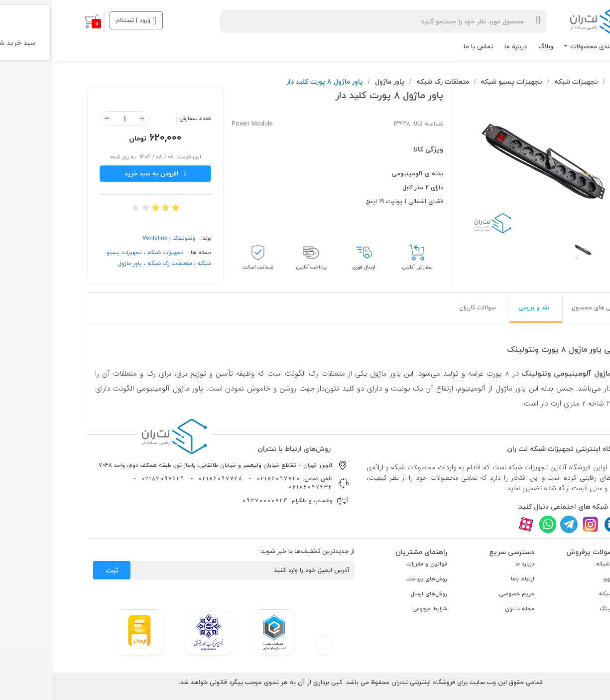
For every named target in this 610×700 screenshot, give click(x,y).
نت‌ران (564, 81)
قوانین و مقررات (371, 564)
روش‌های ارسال (374, 594)
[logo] (547, 21)
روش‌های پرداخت (371, 579)
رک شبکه (555, 594)
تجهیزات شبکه (521, 81)
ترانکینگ (555, 609)
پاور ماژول (334, 81)
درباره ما (460, 46)
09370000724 (210, 500)
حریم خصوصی (461, 594)
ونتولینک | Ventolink (114, 238)
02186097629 (108, 479)
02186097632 (255, 487)
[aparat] (471, 524)
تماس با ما (423, 46)
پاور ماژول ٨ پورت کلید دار (269, 81)
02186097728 (166, 479)
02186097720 (224, 479)
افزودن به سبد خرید (100, 173)
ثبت (57, 570)
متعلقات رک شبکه (387, 81)
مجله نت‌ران (464, 609)
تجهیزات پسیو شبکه (456, 81)
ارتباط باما (467, 579)
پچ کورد (557, 579)
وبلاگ (490, 46)
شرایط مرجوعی (374, 609)
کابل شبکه (553, 564)
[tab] (543, 308)
